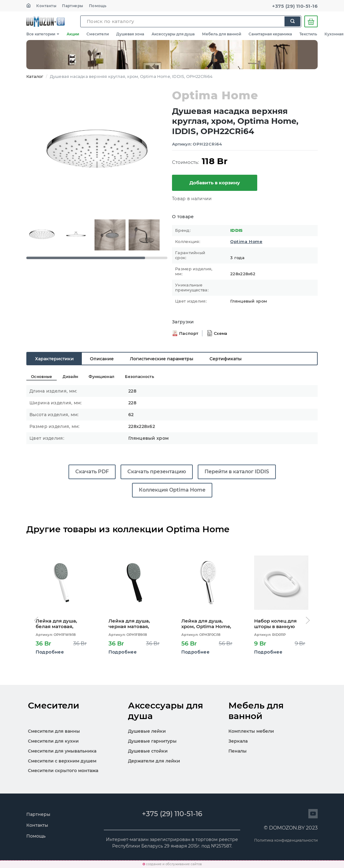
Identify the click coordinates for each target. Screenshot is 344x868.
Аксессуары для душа (173, 34)
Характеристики (54, 359)
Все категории (43, 34)
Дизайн (70, 377)
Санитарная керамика (270, 34)
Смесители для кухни (53, 741)
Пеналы (238, 751)
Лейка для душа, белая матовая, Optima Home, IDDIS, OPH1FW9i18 (61, 624)
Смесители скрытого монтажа (63, 771)
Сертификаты (226, 359)
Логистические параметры (162, 359)
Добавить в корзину (215, 183)
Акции (73, 34)
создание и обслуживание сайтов (174, 864)
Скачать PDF (92, 472)
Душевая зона (130, 34)
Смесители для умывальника (62, 751)
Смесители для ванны (54, 731)
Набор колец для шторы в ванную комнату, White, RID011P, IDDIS (275, 624)
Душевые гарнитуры (152, 741)
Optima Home (246, 242)
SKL (46, 21)
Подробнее (50, 652)
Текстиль (308, 34)
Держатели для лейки (154, 761)
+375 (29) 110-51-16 (295, 6)
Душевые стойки (148, 751)
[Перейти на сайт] (313, 814)
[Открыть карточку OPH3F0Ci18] (208, 582)
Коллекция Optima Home (172, 490)
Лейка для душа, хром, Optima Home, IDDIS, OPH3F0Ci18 (206, 624)
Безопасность (139, 377)
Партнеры (73, 6)
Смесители (98, 34)
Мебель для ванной (222, 34)
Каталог (35, 76)
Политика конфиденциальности (286, 840)
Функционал (101, 377)
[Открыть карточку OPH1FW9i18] (63, 582)
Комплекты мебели (251, 731)
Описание (102, 359)
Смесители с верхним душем (62, 761)
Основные (42, 377)
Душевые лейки (147, 731)
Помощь (98, 6)
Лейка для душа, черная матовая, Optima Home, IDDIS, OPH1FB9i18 (134, 624)
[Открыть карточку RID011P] (281, 582)
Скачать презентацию (157, 472)
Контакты (46, 6)
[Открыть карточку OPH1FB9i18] (136, 582)
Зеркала (238, 741)
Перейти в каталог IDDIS (237, 472)
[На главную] (29, 6)
